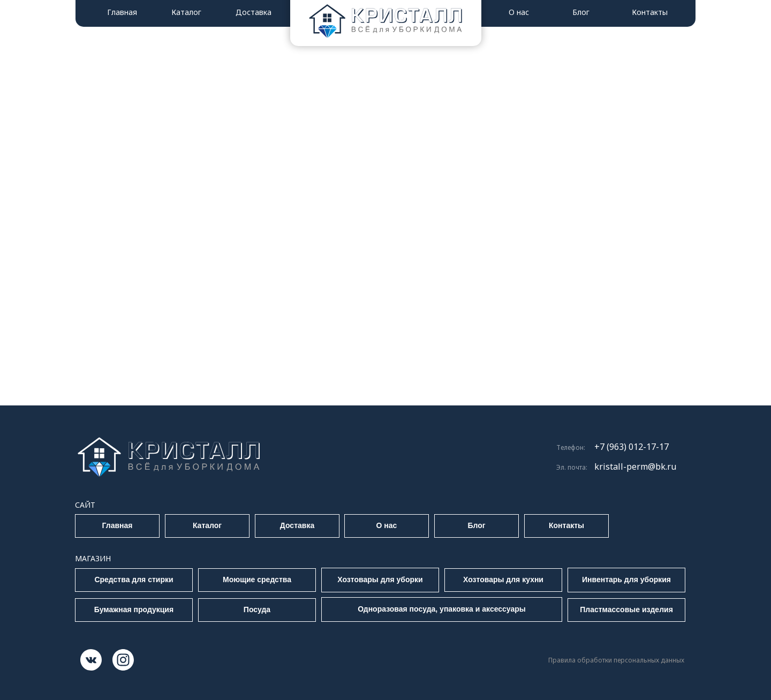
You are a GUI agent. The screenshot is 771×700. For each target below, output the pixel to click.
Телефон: (571, 447)
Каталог (186, 12)
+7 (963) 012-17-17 (632, 447)
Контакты (650, 12)
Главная (122, 12)
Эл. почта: (572, 467)
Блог (581, 12)
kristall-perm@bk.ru (635, 466)
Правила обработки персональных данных (616, 660)
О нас (519, 12)
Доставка (254, 12)
